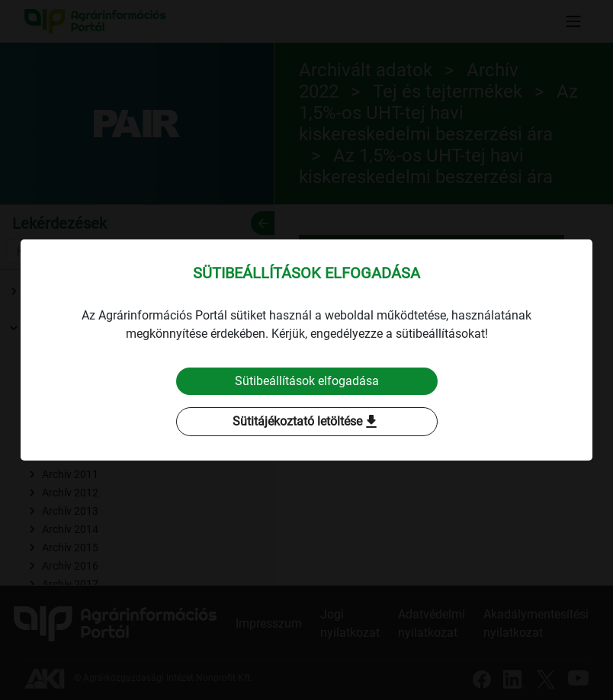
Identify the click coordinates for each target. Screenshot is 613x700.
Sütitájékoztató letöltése (306, 422)
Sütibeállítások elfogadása (307, 381)
